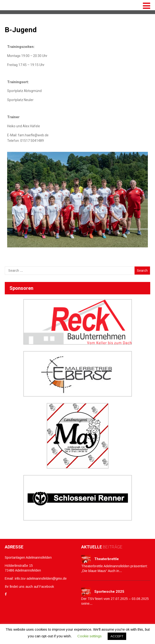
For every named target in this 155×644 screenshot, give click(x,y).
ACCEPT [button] (117, 636)
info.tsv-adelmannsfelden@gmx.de (41, 578)
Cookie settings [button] (90, 636)
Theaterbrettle (107, 559)
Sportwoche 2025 (109, 592)
